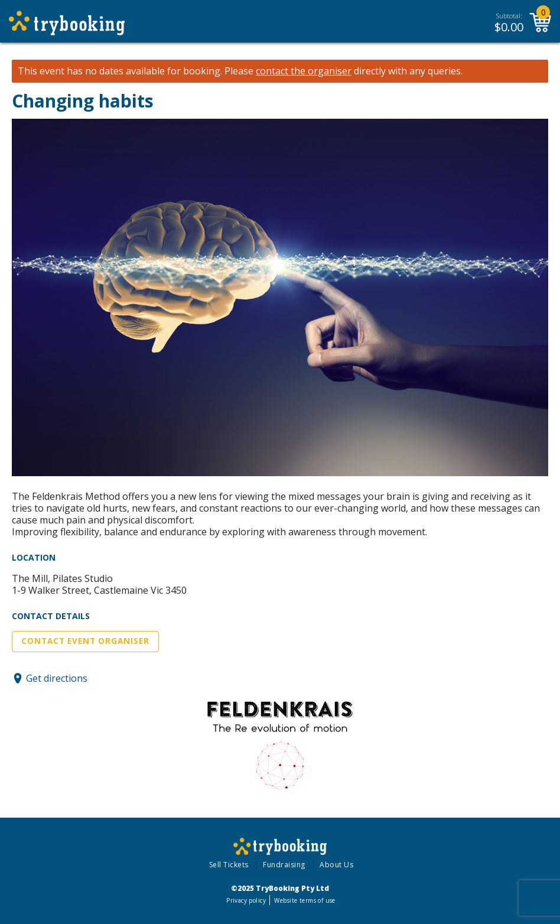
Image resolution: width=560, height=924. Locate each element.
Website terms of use (305, 900)
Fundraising (284, 865)
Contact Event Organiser (85, 641)
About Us (336, 865)
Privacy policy (246, 900)
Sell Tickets (229, 865)
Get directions (57, 678)
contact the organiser (304, 71)
